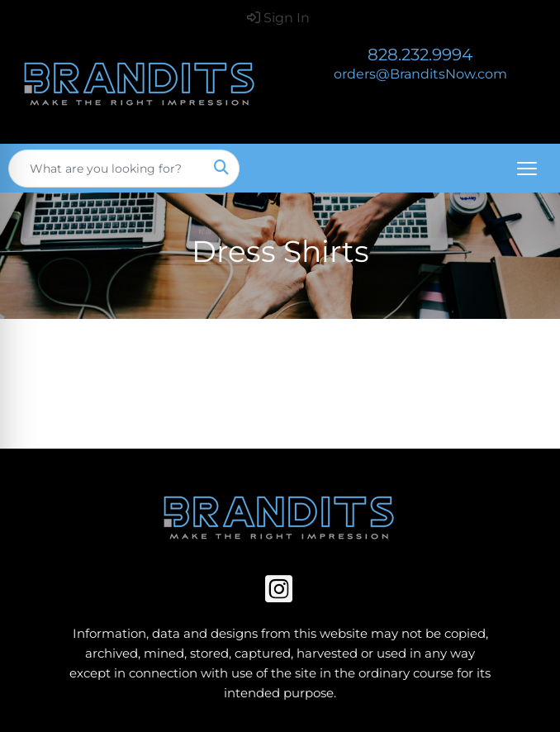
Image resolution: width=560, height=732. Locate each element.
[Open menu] (527, 169)
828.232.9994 (420, 55)
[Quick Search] (107, 169)
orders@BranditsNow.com (420, 74)
